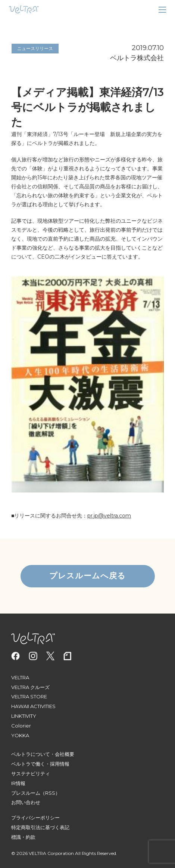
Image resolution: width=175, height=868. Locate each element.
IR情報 (18, 783)
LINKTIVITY (24, 716)
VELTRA (20, 677)
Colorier (21, 726)
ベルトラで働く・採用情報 (40, 764)
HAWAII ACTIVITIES (33, 706)
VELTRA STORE (29, 696)
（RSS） (50, 793)
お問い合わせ (26, 802)
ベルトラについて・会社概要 (43, 754)
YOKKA (20, 735)
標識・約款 (23, 837)
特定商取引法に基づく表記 (40, 827)
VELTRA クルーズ (30, 687)
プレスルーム (26, 793)
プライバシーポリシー (35, 818)
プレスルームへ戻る (87, 576)
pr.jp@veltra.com (109, 516)
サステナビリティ (31, 773)
